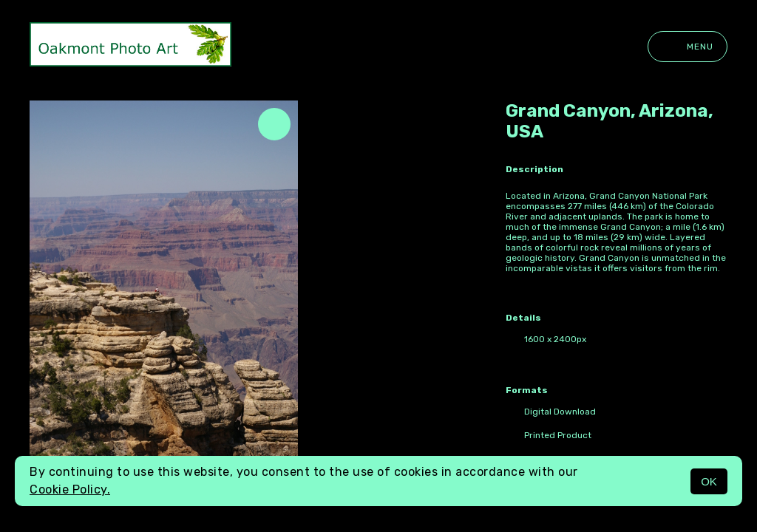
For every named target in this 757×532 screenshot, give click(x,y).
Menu (688, 47)
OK (709, 481)
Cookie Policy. (70, 490)
